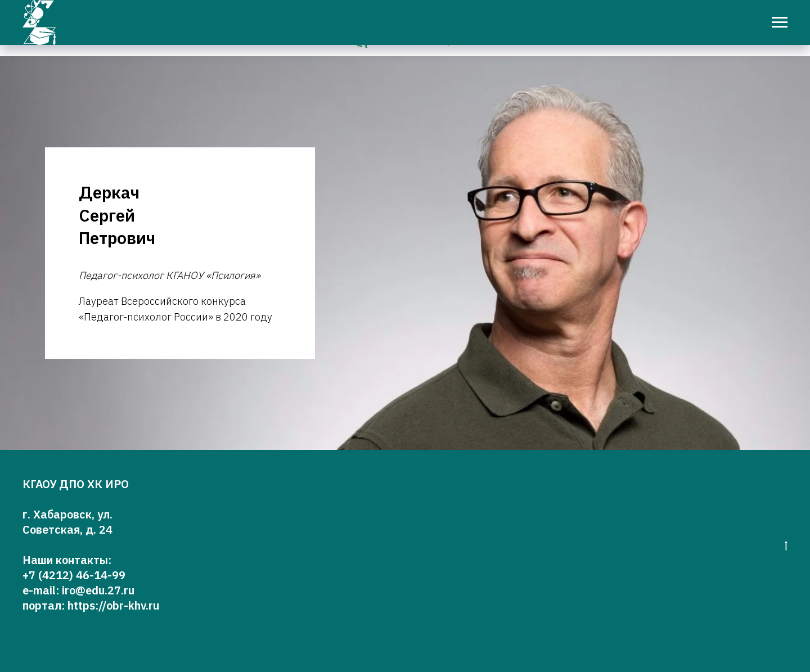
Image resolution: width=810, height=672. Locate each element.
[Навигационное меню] (780, 22)
